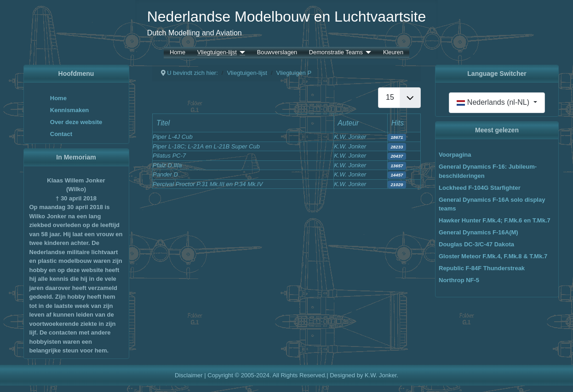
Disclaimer (189, 375)
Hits (398, 123)
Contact (61, 134)
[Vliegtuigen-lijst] (241, 53)
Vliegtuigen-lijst (217, 53)
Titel (163, 123)
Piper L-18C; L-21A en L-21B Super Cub (206, 146)
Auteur (348, 123)
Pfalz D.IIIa (167, 165)
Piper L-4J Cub (173, 137)
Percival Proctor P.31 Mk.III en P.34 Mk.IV (208, 184)
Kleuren (393, 53)
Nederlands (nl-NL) (494, 102)
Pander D (165, 174)
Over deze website (76, 122)
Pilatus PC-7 (169, 156)
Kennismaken (70, 110)
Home (178, 53)
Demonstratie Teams (336, 53)
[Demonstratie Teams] (367, 53)
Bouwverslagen (277, 53)
